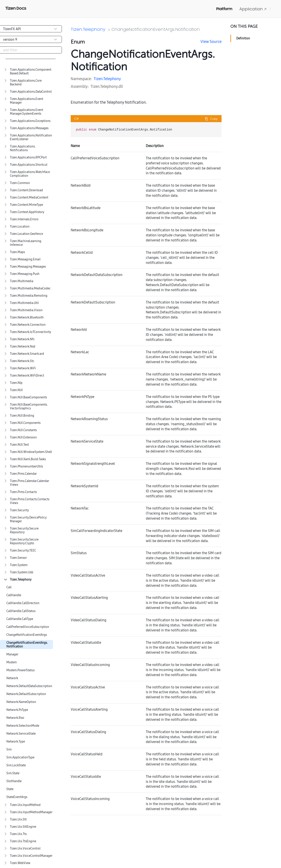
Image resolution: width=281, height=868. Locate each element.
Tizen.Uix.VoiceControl (25, 849)
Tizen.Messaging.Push (25, 274)
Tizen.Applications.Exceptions (30, 121)
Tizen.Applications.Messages (29, 128)
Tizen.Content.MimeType (26, 205)
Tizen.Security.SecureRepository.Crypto (24, 541)
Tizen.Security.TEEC (23, 551)
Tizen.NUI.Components (25, 423)
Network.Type (16, 742)
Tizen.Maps (17, 252)
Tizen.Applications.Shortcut (29, 165)
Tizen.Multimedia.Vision (26, 310)
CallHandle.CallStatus (21, 611)
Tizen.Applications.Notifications (23, 148)
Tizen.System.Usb (22, 572)
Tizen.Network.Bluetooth (27, 317)
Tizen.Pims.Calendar (23, 474)
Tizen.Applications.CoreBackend (26, 83)
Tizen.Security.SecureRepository (24, 530)
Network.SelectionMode (23, 726)
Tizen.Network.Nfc (22, 339)
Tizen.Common (20, 183)
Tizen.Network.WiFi (23, 368)
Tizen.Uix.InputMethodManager (31, 812)
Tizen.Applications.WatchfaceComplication (30, 174)
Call (9, 587)
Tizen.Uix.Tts (18, 834)
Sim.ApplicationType (20, 757)
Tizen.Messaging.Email (25, 259)
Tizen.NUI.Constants (23, 430)
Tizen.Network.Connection (28, 325)
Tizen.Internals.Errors (24, 219)
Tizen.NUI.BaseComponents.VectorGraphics (29, 406)
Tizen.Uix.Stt (18, 819)
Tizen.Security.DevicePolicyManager (28, 519)
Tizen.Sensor (18, 558)
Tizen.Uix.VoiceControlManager (31, 856)
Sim (9, 749)
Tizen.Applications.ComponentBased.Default (31, 72)
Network (12, 678)
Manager (12, 654)
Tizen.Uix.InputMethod (25, 805)
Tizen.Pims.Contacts (23, 492)
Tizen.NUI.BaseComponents (28, 397)
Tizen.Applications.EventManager (27, 101)
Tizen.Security (19, 510)
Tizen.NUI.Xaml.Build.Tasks (28, 459)
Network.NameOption (21, 702)
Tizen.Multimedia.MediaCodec (30, 288)
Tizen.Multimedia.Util (24, 303)
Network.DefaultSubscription (26, 694)
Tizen (98, 79)
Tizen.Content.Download (26, 190)
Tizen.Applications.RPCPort (28, 157)
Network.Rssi (15, 718)
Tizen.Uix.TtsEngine (23, 841)
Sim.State (13, 773)
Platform (224, 9)
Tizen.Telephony (21, 580)
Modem (12, 662)
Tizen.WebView (20, 863)
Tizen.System (19, 565)
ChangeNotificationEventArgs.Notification (27, 645)
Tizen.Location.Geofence (26, 234)
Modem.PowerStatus (20, 670)
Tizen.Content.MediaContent (29, 198)
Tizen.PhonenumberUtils (26, 466)
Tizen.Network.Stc (22, 361)
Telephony (112, 79)
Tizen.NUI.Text (19, 445)
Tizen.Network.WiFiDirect (27, 376)
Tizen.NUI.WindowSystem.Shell (31, 452)
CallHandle (14, 595)
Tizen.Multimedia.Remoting (29, 296)
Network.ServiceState (21, 734)
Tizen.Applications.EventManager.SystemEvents (27, 112)
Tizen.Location (20, 227)
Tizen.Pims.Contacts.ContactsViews (30, 501)
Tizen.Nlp (16, 383)
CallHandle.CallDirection (23, 603)
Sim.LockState (16, 765)
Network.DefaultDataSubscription (29, 686)
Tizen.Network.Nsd (23, 347)
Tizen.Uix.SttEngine (23, 827)
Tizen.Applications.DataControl (31, 92)
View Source (211, 41)
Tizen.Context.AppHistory (27, 212)
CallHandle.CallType (20, 619)
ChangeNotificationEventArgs (27, 635)
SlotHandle (14, 781)
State (10, 789)
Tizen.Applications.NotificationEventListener (31, 137)
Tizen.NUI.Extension (23, 437)
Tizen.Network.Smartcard (27, 354)
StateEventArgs (17, 797)
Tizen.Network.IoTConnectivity (31, 332)
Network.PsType (17, 710)
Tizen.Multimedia (22, 281)
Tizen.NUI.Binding (22, 416)
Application (253, 9)
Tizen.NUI (16, 390)
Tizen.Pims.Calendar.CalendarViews (30, 483)
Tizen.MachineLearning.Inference (26, 243)
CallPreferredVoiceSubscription (28, 627)
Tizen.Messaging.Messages (28, 267)
